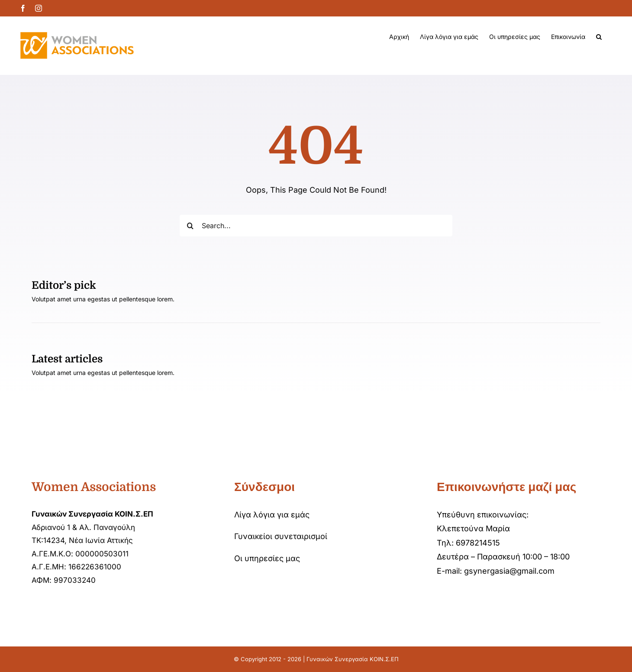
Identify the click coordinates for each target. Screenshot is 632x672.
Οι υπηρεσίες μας (267, 558)
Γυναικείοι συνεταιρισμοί (281, 536)
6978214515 (478, 543)
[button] (599, 37)
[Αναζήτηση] (190, 226)
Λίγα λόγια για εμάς (272, 515)
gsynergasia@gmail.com (509, 571)
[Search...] (316, 226)
